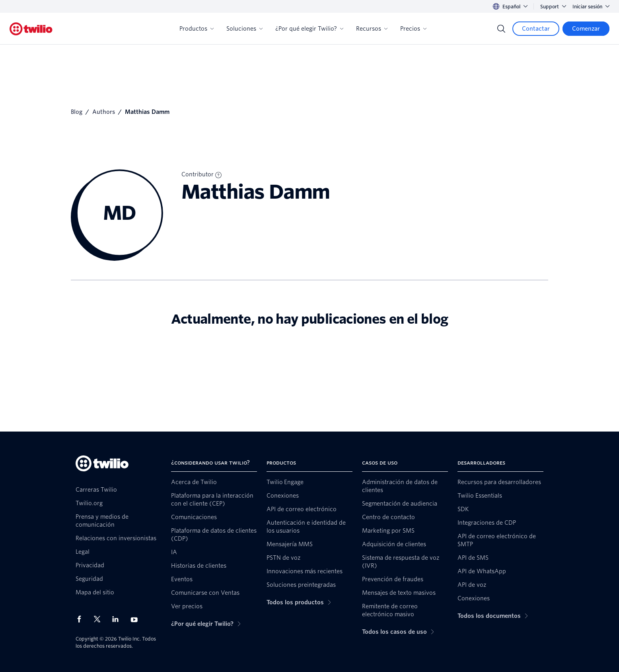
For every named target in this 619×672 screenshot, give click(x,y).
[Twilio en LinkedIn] (118, 619)
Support (553, 7)
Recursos (372, 29)
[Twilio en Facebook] (82, 619)
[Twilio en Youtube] (136, 619)
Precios (413, 29)
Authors (104, 112)
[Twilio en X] (100, 619)
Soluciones (244, 29)
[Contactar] (536, 29)
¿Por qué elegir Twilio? (309, 29)
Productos (197, 29)
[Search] (501, 29)
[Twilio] (31, 29)
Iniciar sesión (591, 7)
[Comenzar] (586, 29)
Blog (77, 112)
